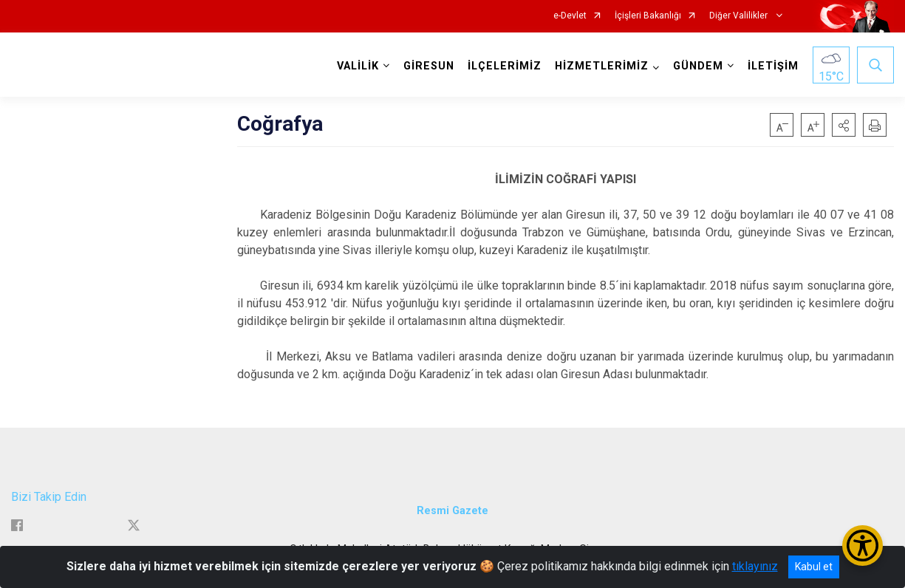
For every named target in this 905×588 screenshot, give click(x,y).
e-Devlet (570, 16)
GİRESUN (429, 66)
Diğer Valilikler (740, 16)
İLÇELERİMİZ (505, 66)
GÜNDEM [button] (698, 66)
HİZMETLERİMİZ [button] (602, 66)
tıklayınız (755, 566)
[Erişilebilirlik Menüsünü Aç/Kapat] (863, 546)
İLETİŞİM (773, 66)
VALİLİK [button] (358, 66)
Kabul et (814, 567)
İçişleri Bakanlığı (648, 16)
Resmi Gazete (452, 511)
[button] (844, 125)
